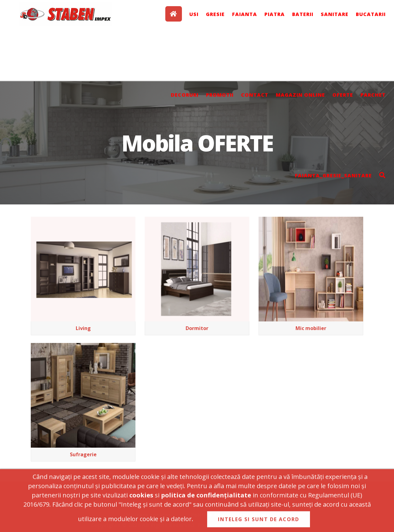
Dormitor (197, 328)
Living (83, 328)
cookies (141, 497)
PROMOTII (220, 95)
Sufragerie (83, 454)
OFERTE (343, 95)
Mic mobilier (311, 328)
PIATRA (275, 14)
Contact (255, 95)
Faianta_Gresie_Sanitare (333, 175)
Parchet (373, 95)
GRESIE (215, 14)
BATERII (303, 14)
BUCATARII (371, 14)
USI (194, 14)
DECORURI (185, 95)
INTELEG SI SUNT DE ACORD (259, 522)
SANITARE (335, 14)
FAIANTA (245, 14)
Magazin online (300, 95)
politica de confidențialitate (206, 497)
